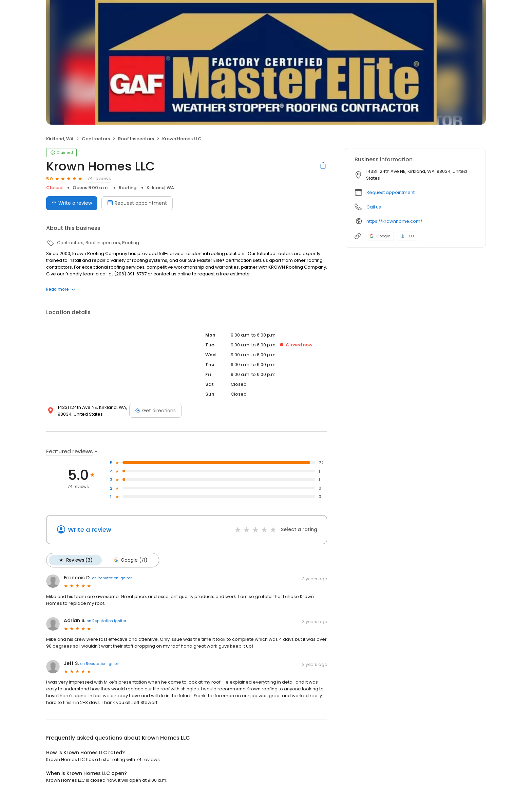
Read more (61, 289)
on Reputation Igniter (112, 578)
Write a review (90, 530)
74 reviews (99, 178)
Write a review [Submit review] (72, 203)
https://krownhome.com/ (394, 221)
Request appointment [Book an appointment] (137, 203)
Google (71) (129, 560)
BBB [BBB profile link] (407, 236)
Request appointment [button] (391, 192)
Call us (374, 207)
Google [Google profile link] (380, 236)
